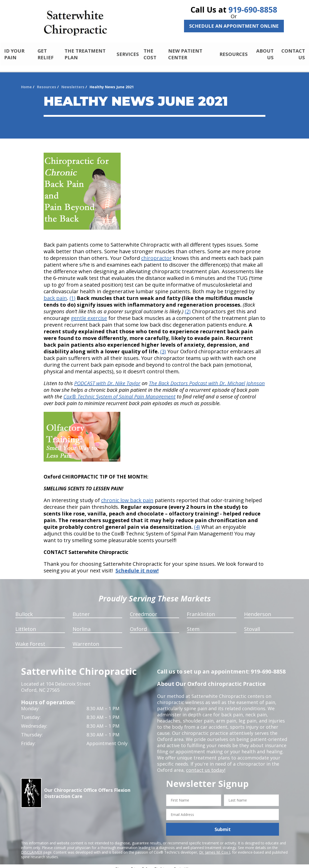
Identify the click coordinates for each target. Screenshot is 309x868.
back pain (55, 294)
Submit (223, 825)
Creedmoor (144, 610)
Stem (193, 625)
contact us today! (205, 766)
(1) (73, 294)
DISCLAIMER (32, 848)
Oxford (138, 625)
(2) (188, 307)
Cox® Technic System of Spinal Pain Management (119, 392)
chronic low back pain (127, 496)
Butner (81, 610)
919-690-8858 (253, 10)
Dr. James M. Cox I (215, 848)
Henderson (258, 610)
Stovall (252, 625)
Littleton (26, 625)
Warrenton (86, 640)
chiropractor (156, 254)
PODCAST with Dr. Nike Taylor (107, 379)
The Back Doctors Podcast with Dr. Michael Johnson (207, 379)
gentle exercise (89, 314)
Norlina (82, 625)
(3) (163, 347)
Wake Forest (30, 640)
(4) (197, 523)
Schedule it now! (137, 566)
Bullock (24, 610)
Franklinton (201, 610)
